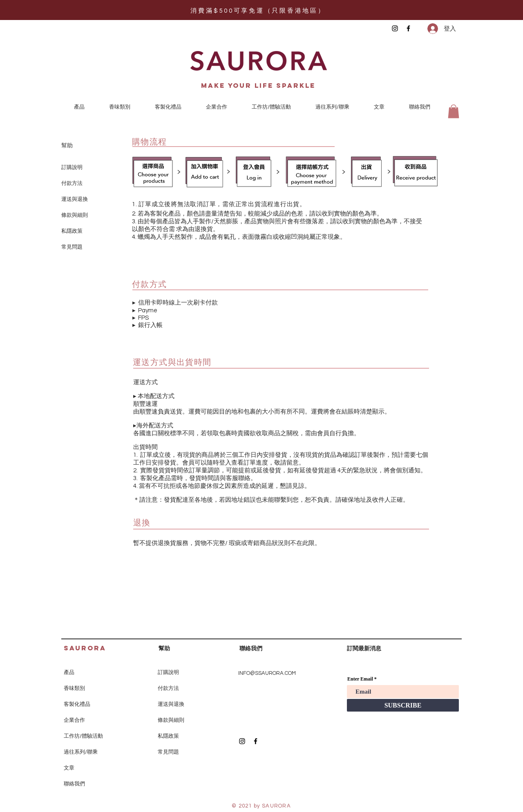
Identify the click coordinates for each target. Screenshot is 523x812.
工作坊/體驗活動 (83, 736)
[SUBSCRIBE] (403, 705)
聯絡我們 (74, 784)
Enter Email (360, 679)
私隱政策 (72, 231)
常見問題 (72, 247)
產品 (69, 672)
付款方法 (72, 183)
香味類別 (74, 688)
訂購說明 (72, 167)
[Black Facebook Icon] (408, 28)
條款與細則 (75, 215)
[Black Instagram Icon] (395, 28)
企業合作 (74, 720)
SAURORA (85, 648)
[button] (454, 111)
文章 (69, 768)
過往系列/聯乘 (81, 752)
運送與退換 (75, 199)
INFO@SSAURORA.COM (267, 673)
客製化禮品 (77, 704)
